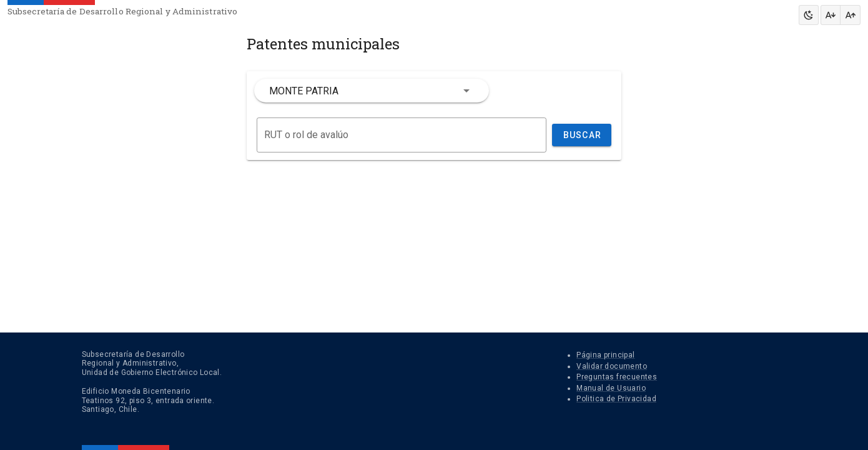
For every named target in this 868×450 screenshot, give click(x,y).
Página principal (605, 355)
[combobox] (372, 91)
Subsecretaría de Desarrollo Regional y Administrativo (122, 11)
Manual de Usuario (611, 388)
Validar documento (612, 366)
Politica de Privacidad (616, 399)
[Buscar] (402, 135)
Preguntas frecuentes (617, 377)
